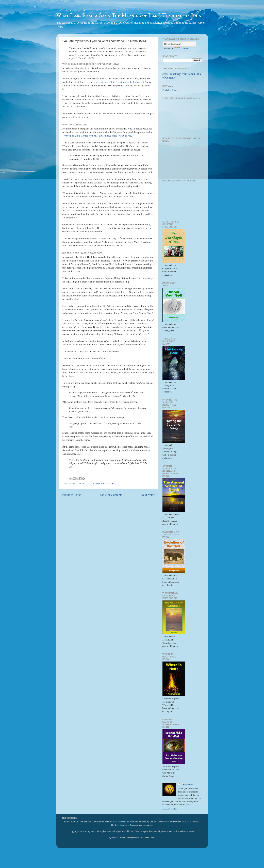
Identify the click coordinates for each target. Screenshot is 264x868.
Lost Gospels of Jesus (125, 825)
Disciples (72, 483)
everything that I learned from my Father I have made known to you (97, 136)
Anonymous (187, 784)
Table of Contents (111, 495)
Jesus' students (93, 483)
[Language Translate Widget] (179, 44)
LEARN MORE (170, 809)
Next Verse (148, 495)
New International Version (125, 822)
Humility (81, 483)
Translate (181, 48)
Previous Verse (72, 495)
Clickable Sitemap (171, 90)
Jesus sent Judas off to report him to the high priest (119, 82)
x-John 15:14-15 (109, 483)
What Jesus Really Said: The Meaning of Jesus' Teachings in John (129, 15)
